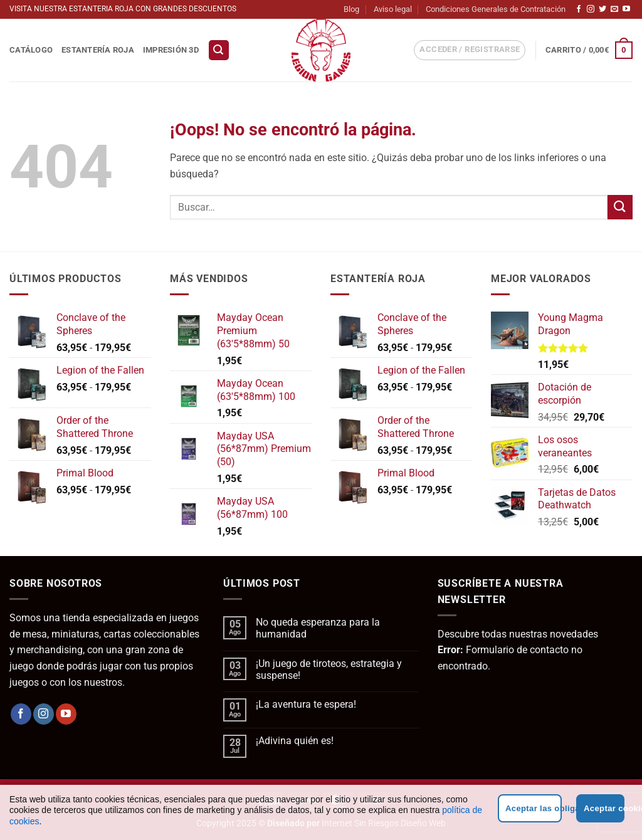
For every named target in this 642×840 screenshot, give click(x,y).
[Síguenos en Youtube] (626, 9)
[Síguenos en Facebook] (579, 9)
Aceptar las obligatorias (534, 808)
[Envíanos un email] (614, 9)
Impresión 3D (171, 50)
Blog (351, 9)
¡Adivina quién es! (295, 741)
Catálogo (31, 50)
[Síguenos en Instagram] (591, 9)
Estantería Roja (98, 50)
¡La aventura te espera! (306, 704)
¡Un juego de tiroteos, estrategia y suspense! (329, 669)
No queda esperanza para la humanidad (318, 628)
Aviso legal (393, 9)
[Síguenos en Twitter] (603, 9)
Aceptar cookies (604, 808)
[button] (219, 50)
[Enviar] (620, 207)
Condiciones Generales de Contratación (496, 9)
